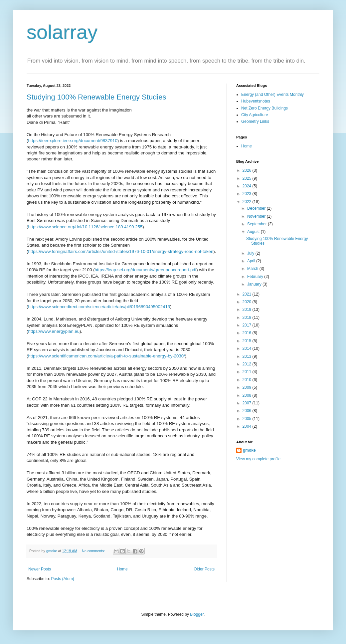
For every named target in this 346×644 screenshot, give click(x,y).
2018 (248, 318)
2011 (248, 372)
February (256, 277)
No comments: (94, 551)
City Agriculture (255, 115)
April (252, 261)
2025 (248, 178)
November (257, 216)
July (251, 253)
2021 (248, 294)
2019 (248, 310)
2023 (248, 194)
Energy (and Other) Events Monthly (272, 95)
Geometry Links (255, 121)
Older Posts (204, 569)
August (254, 232)
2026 (248, 170)
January (255, 284)
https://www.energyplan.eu (54, 331)
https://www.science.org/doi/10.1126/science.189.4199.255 (85, 227)
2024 (248, 186)
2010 (248, 380)
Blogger (197, 614)
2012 (248, 364)
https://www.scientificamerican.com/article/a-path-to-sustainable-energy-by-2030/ (106, 356)
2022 (248, 202)
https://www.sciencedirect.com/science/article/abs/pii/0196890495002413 (99, 307)
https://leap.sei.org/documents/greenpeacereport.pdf (146, 270)
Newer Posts (40, 569)
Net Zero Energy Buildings (264, 108)
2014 (248, 348)
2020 (248, 302)
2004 (248, 426)
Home (122, 569)
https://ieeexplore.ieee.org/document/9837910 (73, 141)
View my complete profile (258, 459)
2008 (248, 395)
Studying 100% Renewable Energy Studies (96, 97)
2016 (248, 333)
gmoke (249, 450)
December (257, 208)
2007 (248, 403)
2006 (248, 411)
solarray (62, 32)
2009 (248, 387)
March (253, 269)
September (258, 224)
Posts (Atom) (62, 579)
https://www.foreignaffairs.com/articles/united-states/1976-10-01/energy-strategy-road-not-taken (121, 251)
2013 (248, 356)
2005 (248, 419)
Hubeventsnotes (256, 101)
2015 (248, 341)
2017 (248, 325)
